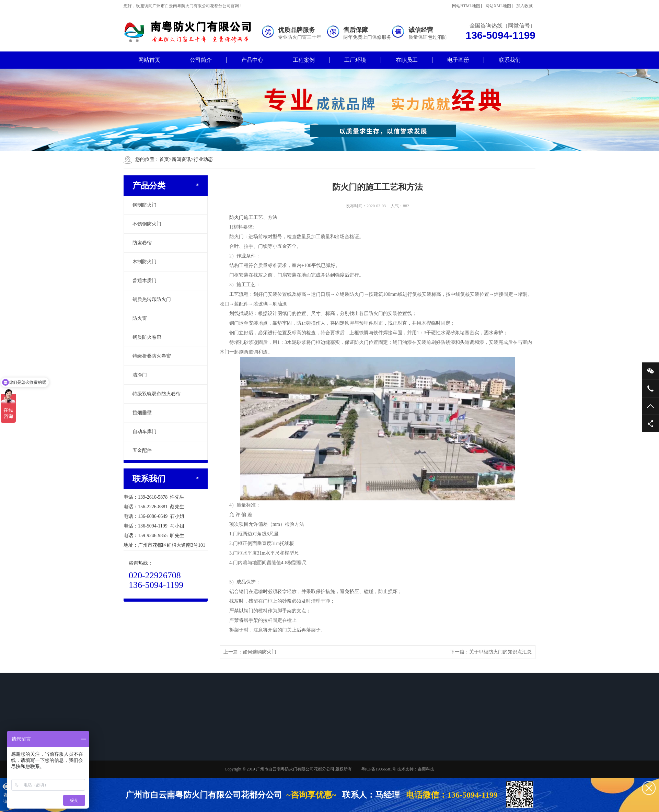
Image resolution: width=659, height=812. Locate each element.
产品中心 (252, 60)
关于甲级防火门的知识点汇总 (500, 652)
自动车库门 (144, 432)
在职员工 (407, 60)
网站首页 (149, 60)
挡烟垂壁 (142, 413)
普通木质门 (144, 281)
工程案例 (304, 60)
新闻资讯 (181, 159)
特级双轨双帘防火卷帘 (157, 394)
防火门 (236, 217)
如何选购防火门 (259, 652)
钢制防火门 (144, 205)
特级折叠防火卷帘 (152, 356)
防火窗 (140, 318)
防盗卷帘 (142, 243)
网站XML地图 (498, 6)
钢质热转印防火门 (152, 299)
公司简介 (201, 60)
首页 (165, 159)
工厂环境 (355, 60)
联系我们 (510, 60)
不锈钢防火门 (147, 224)
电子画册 (458, 60)
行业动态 (203, 159)
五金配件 (142, 450)
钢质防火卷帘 (147, 337)
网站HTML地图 (466, 6)
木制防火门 (144, 262)
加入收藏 (524, 6)
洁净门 (140, 375)
